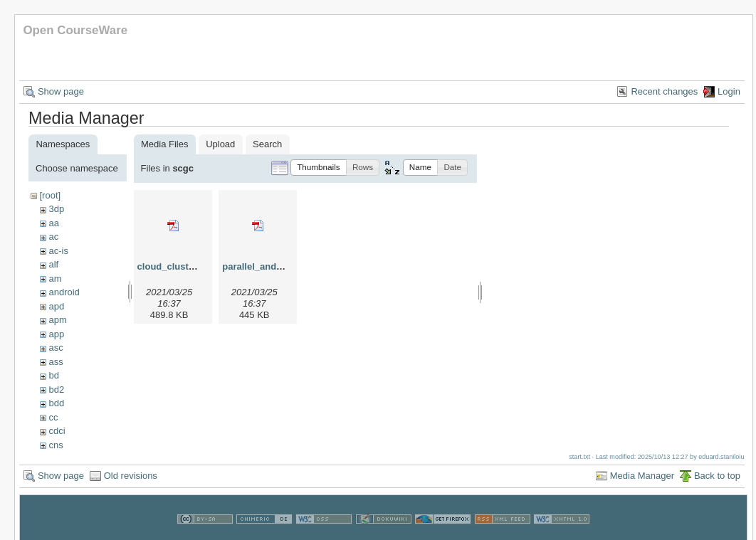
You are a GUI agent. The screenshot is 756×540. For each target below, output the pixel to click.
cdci (57, 431)
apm (57, 320)
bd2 (56, 390)
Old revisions (131, 476)
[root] (50, 195)
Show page (61, 91)
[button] (319, 168)
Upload (220, 144)
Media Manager (642, 476)
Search (267, 144)
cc (53, 417)
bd (53, 375)
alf (53, 264)
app (56, 334)
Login (729, 91)
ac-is (58, 251)
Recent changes (664, 91)
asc (56, 348)
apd (56, 306)
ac (53, 237)
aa (53, 223)
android (64, 292)
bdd (56, 403)
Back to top (717, 476)
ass (56, 362)
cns (56, 445)
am (55, 279)
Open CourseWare (75, 30)
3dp (56, 209)
